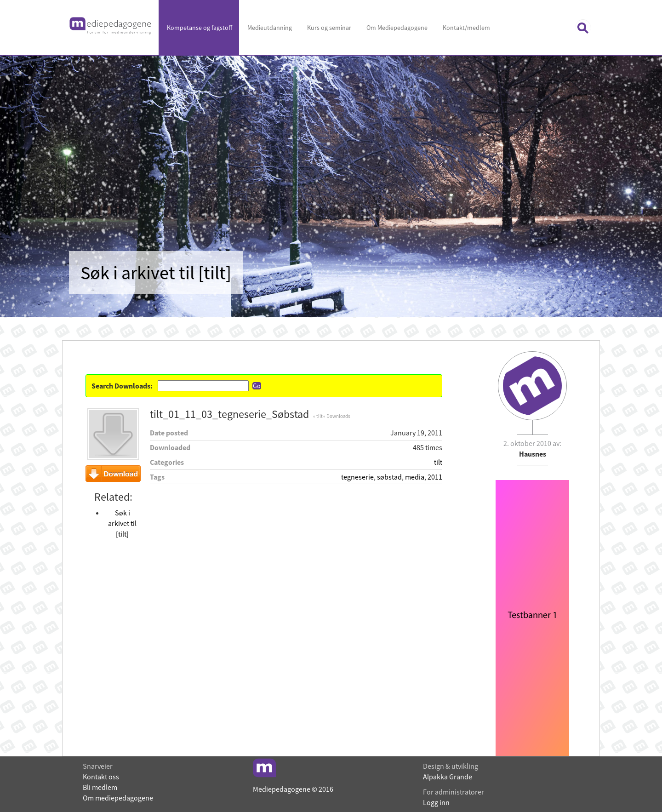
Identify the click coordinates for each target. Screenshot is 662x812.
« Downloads (337, 416)
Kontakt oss (101, 777)
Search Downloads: (122, 386)
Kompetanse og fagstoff (199, 28)
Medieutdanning (269, 28)
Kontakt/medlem (466, 28)
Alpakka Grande (448, 777)
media (415, 477)
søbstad (389, 477)
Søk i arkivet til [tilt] (122, 523)
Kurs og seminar (328, 28)
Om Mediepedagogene (396, 28)
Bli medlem (100, 787)
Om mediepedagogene (118, 798)
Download (113, 474)
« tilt (318, 416)
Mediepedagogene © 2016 (293, 789)
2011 (435, 477)
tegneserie (357, 477)
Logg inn (436, 802)
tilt (438, 462)
